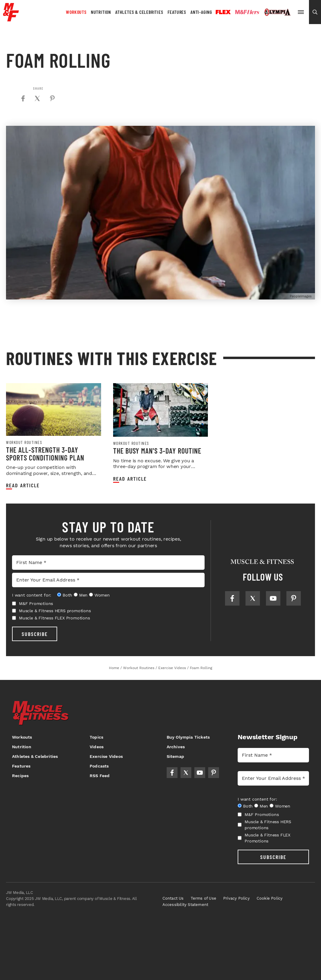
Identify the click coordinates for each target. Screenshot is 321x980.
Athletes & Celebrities (139, 12)
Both (67, 595)
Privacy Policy (236, 898)
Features (177, 12)
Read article (23, 485)
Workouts (76, 12)
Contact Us (173, 898)
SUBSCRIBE (35, 634)
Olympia (277, 12)
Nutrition (101, 12)
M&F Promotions (32, 603)
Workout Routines (24, 442)
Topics (96, 737)
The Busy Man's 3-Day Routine (157, 451)
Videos (97, 747)
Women (102, 595)
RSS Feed (100, 776)
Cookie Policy (270, 898)
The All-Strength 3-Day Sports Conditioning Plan (45, 454)
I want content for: (32, 595)
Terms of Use (204, 898)
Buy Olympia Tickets (188, 737)
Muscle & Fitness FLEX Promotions (51, 618)
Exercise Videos (106, 756)
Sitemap (175, 756)
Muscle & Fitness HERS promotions (51, 611)
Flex (223, 12)
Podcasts (99, 766)
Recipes (20, 776)
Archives (176, 747)
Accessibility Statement (185, 905)
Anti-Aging (201, 12)
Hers (247, 12)
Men (83, 595)
